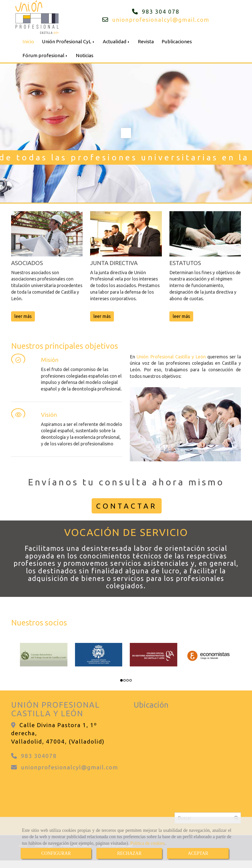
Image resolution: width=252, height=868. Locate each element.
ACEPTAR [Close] (198, 853)
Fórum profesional (45, 55)
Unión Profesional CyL (68, 41)
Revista (146, 41)
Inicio (28, 41)
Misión (50, 360)
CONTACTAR (127, 506)
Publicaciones (177, 41)
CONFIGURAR (56, 853)
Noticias (85, 55)
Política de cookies (147, 843)
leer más (23, 316)
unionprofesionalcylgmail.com (161, 20)
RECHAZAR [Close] (129, 853)
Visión (49, 415)
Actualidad (116, 41)
